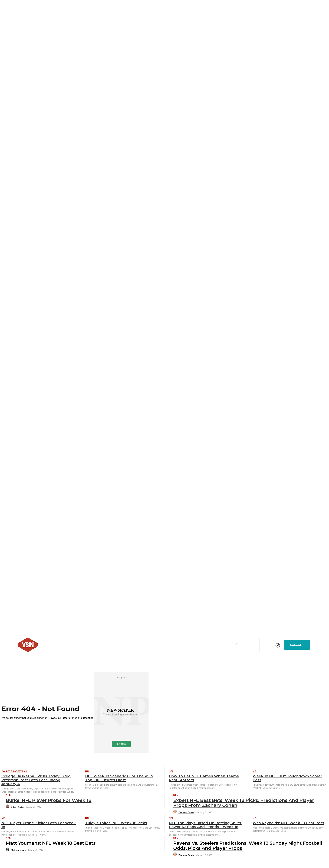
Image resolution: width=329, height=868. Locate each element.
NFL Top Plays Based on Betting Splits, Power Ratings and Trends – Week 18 (205, 825)
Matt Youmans (18, 850)
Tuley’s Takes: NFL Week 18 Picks (116, 823)
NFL (8, 795)
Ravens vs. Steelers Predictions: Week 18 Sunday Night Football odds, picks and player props (248, 846)
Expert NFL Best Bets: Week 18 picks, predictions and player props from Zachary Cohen (244, 803)
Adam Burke (17, 807)
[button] (237, 645)
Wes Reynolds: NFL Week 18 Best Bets (288, 823)
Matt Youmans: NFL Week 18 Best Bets (51, 843)
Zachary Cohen (186, 812)
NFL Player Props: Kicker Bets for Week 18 (39, 825)
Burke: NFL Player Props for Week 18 (49, 800)
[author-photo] (8, 807)
